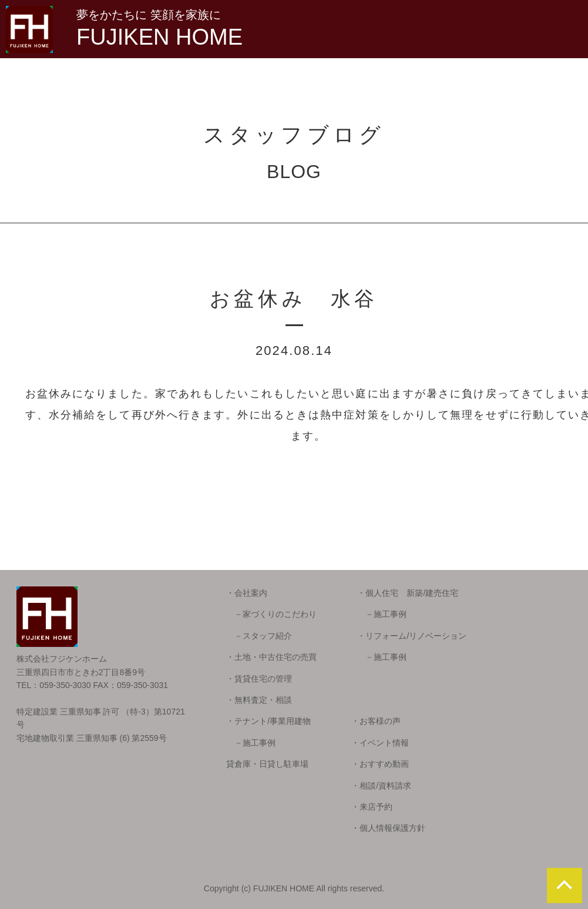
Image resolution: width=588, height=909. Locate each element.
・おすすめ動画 (380, 764)
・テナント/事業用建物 (268, 721)
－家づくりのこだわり (271, 614)
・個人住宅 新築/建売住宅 (408, 593)
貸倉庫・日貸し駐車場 (267, 764)
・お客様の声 (376, 721)
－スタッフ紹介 (259, 636)
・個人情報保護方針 (388, 828)
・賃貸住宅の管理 (259, 679)
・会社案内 (247, 593)
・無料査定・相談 (259, 700)
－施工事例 (382, 614)
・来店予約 (372, 807)
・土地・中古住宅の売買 (271, 657)
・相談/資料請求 (381, 786)
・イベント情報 (380, 743)
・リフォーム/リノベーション (412, 636)
